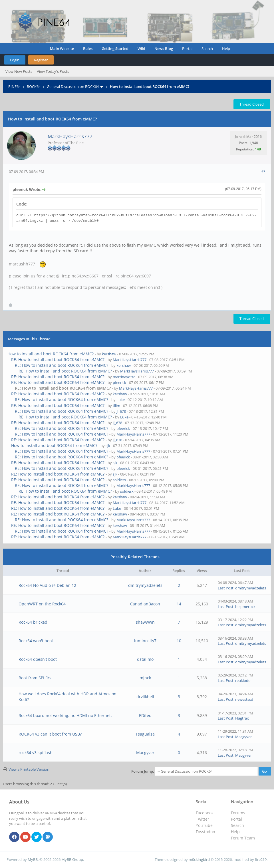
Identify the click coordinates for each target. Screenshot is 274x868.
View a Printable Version (29, 769)
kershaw (109, 354)
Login (15, 60)
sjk (108, 446)
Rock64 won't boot (36, 641)
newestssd (244, 699)
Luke (121, 400)
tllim (116, 406)
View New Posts (19, 71)
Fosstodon (205, 832)
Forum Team (243, 838)
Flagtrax (242, 718)
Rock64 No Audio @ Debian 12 (47, 585)
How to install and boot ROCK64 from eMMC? (51, 354)
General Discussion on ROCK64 (73, 86)
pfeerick (119, 382)
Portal (187, 49)
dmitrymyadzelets (145, 585)
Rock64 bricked (33, 622)
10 (179, 641)
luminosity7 (145, 641)
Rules (88, 49)
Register (41, 60)
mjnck (145, 678)
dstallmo (145, 659)
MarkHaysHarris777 (70, 136)
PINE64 (14, 86)
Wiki (141, 49)
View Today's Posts (53, 71)
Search (207, 49)
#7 (263, 171)
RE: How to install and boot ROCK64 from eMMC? (58, 360)
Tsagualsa (145, 734)
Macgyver (243, 737)
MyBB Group (72, 859)
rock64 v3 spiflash (36, 753)
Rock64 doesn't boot (38, 659)
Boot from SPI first (36, 678)
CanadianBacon (145, 604)
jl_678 (121, 411)
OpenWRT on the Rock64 (42, 604)
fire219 (261, 859)
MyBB (33, 859)
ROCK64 (34, 86)
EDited (145, 715)
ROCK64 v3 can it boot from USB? (50, 734)
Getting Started (115, 49)
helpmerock (245, 607)
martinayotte (124, 377)
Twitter (203, 819)
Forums (238, 813)
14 (179, 604)
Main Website (62, 49)
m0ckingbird (199, 859)
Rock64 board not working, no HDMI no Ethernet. (65, 715)
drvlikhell (145, 697)
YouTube (204, 825)
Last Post (226, 588)
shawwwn (145, 622)
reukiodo (243, 680)
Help (226, 49)
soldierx (119, 480)
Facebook (205, 813)
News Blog (164, 49)
